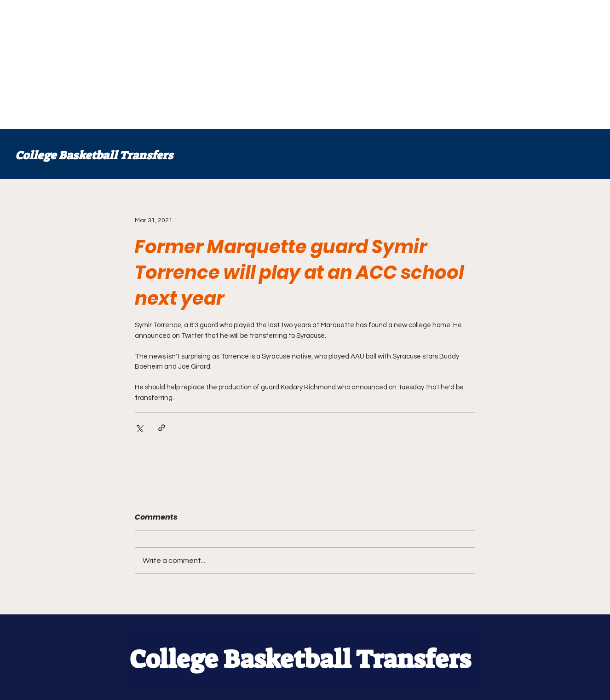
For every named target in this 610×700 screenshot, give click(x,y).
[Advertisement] (276, 64)
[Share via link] (162, 428)
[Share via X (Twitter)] (139, 428)
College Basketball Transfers (94, 155)
